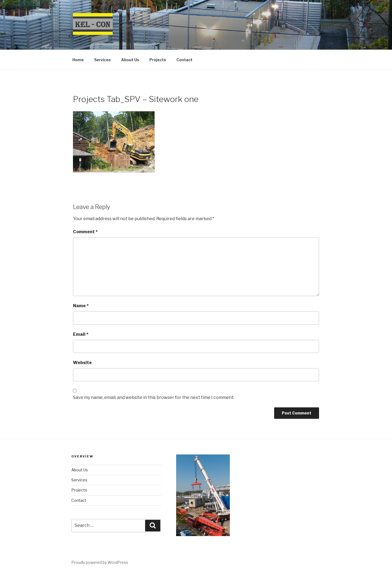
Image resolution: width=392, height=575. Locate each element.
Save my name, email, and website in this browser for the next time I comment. (154, 397)
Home (78, 60)
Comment (85, 232)
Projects (158, 60)
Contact (184, 60)
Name (81, 306)
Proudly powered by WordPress (100, 562)
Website (82, 363)
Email (81, 334)
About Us (130, 60)
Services (102, 60)
